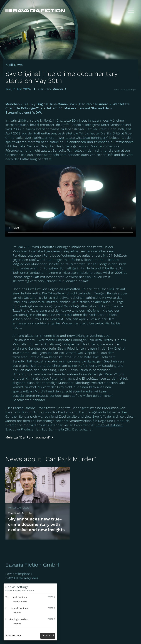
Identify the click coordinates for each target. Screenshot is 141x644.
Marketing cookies (16, 619)
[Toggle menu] (131, 11)
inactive (17, 613)
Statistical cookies (17, 608)
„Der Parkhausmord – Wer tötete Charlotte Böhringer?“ (66, 138)
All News (16, 65)
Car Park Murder (51, 89)
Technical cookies (16, 597)
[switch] (16, 602)
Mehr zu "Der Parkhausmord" (28, 437)
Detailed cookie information (20, 591)
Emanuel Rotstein (109, 425)
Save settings (13, 635)
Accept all (48, 635)
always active (20, 602)
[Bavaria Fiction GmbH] (35, 11)
